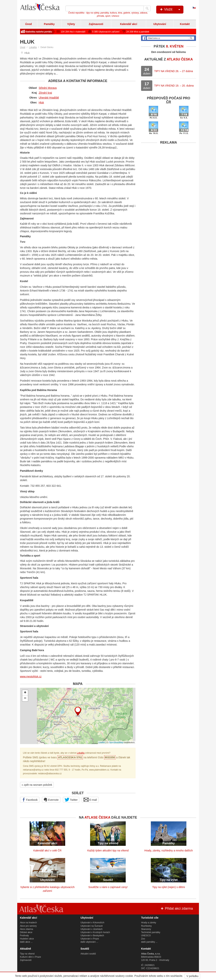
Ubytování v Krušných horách (95, 932)
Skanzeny (146, 929)
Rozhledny (146, 926)
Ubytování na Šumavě (92, 926)
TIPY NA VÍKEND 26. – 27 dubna (174, 71)
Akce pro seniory (28, 926)
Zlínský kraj (45, 93)
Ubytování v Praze (90, 939)
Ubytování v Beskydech (92, 936)
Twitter (71, 800)
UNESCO (146, 936)
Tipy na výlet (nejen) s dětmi (169, 887)
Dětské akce (26, 932)
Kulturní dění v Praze (31, 957)
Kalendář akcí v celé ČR (47, 850)
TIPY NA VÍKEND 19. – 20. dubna (174, 86)
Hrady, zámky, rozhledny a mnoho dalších (169, 850)
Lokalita (33, 47)
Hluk (41, 102)
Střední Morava (48, 88)
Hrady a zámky (149, 923)
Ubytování (160, 24)
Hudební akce (27, 939)
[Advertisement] (169, 170)
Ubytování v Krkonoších (92, 923)
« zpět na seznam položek (37, 785)
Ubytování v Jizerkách (92, 929)
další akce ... (26, 942)
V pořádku (192, 976)
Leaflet (102, 742)
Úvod (29, 24)
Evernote (51, 800)
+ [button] (25, 693)
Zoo (143, 939)
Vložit (171, 10)
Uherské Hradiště (49, 98)
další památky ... (149, 942)
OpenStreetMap (116, 742)
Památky (49, 24)
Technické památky (151, 932)
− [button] (25, 698)
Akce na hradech (28, 923)
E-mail (90, 800)
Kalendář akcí (129, 24)
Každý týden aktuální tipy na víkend (108, 850)
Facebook (30, 800)
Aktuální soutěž (88, 954)
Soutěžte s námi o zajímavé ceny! (108, 887)
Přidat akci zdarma (176, 908)
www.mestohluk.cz (31, 676)
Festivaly (24, 936)
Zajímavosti (96, 24)
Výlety (71, 24)
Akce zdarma (27, 929)
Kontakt (185, 24)
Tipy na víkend (27, 954)
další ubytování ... (89, 942)
